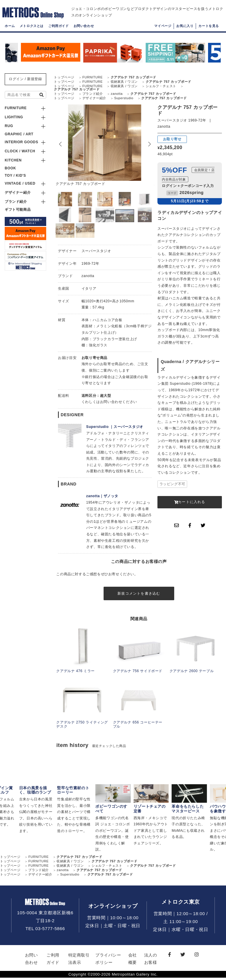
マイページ (163, 31)
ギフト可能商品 (18, 210)
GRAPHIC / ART (19, 134)
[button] (149, 144)
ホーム (10, 31)
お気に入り (185, 31)
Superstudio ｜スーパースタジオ (115, 427)
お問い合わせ (84, 31)
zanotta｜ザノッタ (102, 496)
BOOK (10, 168)
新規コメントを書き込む (139, 594)
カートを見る (209, 31)
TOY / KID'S (15, 176)
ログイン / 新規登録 (25, 79)
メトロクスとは (32, 31)
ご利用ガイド (59, 31)
